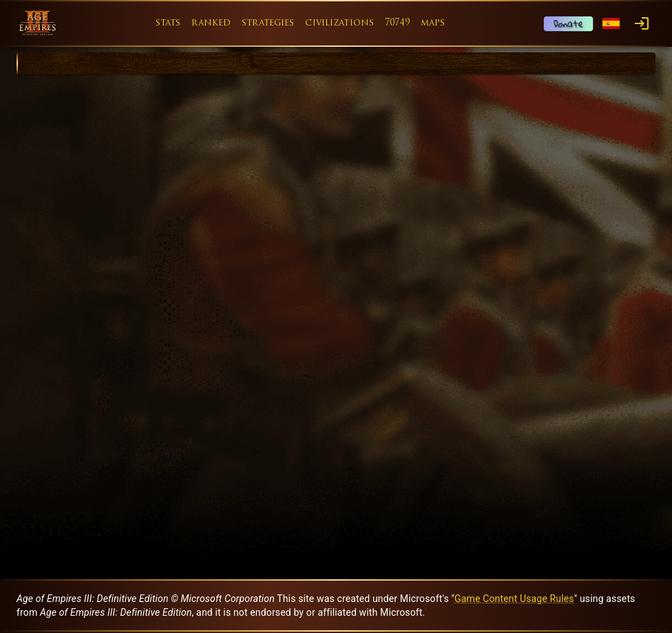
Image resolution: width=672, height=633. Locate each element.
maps (433, 23)
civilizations (339, 23)
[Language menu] (611, 24)
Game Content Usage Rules (514, 599)
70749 (397, 23)
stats (168, 23)
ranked (211, 23)
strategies (268, 23)
